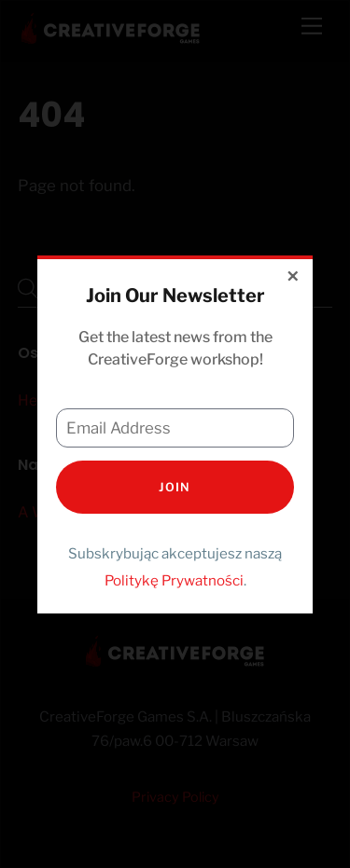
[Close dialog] (294, 278)
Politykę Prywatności (174, 580)
